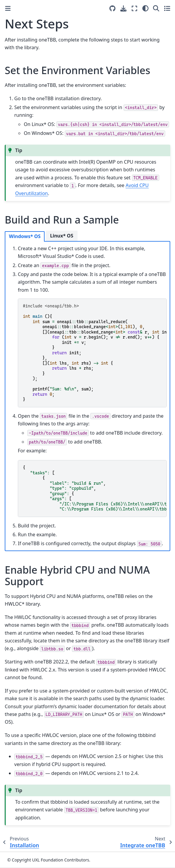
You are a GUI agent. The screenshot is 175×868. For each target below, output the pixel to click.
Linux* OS (62, 236)
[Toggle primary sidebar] (8, 8)
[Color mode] (145, 8)
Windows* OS (25, 236)
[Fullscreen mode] (134, 8)
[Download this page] (123, 8)
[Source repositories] (112, 8)
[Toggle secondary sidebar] (167, 8)
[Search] (156, 8)
